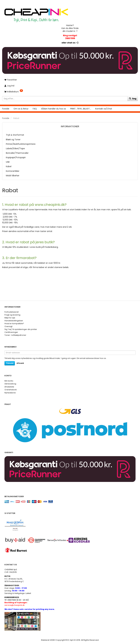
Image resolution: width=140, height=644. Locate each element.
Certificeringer (11, 332)
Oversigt (8, 326)
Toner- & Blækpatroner (15, 335)
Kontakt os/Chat (104, 109)
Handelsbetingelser (14, 321)
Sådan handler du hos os (53, 109)
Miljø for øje (10, 318)
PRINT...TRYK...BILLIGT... (81, 109)
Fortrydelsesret (12, 312)
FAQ (35, 109)
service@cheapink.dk (16, 604)
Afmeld (20, 363)
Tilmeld (10, 363)
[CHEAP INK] (36, 14)
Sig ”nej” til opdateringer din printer (21, 329)
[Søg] (133, 99)
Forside (6, 109)
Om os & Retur (21, 109)
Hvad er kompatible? (14, 324)
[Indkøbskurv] (70, 92)
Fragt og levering (12, 315)
